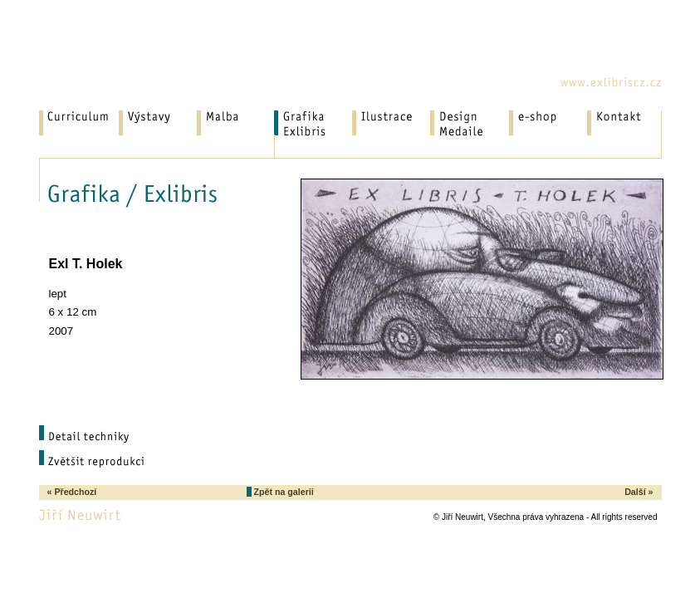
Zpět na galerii (283, 492)
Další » (639, 492)
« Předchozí (72, 492)
